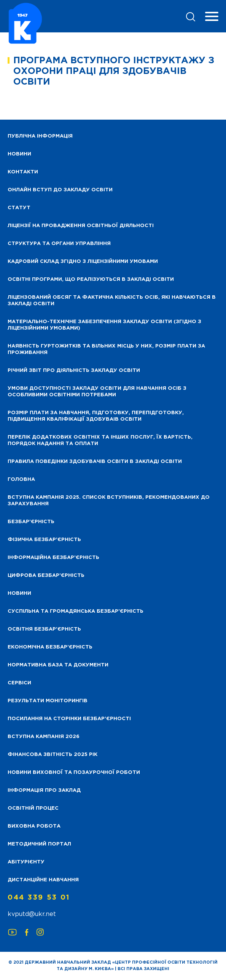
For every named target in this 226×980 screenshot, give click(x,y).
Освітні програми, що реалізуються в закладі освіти (91, 279)
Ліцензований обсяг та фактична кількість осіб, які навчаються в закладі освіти (112, 301)
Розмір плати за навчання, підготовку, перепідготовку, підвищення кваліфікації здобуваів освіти (96, 416)
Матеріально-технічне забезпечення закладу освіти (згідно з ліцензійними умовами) (104, 325)
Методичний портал (39, 844)
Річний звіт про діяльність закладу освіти (74, 371)
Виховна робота (34, 826)
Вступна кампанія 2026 (44, 737)
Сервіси (19, 683)
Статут (19, 208)
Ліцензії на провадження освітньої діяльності (81, 226)
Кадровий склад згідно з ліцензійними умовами (83, 262)
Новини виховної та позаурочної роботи (74, 773)
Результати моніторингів (48, 701)
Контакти (23, 172)
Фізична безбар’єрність (44, 540)
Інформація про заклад (44, 790)
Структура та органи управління (59, 244)
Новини (19, 593)
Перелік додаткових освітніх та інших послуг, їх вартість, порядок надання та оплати (100, 440)
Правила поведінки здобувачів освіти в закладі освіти (95, 462)
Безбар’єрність (31, 522)
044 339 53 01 (39, 898)
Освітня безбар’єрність (44, 629)
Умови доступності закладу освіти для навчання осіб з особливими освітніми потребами (97, 392)
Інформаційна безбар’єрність (53, 558)
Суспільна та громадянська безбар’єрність (76, 611)
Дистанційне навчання (43, 880)
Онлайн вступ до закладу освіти (60, 190)
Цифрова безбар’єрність (46, 576)
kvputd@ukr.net (32, 914)
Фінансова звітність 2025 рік (53, 755)
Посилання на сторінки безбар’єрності (69, 719)
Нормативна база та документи (58, 665)
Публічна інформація (40, 136)
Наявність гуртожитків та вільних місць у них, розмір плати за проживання (106, 349)
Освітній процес (33, 808)
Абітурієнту (26, 862)
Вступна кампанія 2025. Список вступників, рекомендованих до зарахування (109, 501)
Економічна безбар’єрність (50, 647)
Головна (21, 480)
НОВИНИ (19, 154)
